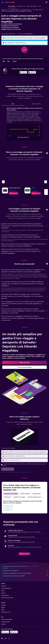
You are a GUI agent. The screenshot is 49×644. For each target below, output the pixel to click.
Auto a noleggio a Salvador (37, 10)
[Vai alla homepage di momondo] (10, 2)
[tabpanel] (24, 124)
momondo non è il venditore (25, 571)
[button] (2, 2)
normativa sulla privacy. (26, 472)
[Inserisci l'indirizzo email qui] (26, 460)
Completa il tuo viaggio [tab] (19, 497)
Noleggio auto (4, 10)
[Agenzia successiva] (46, 182)
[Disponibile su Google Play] (23, 73)
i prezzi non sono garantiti (32, 566)
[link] (14, 193)
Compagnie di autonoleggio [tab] (11, 494)
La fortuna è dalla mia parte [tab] (34, 497)
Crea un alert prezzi (26, 547)
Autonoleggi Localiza (8, 506)
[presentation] (32, 72)
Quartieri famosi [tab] (37, 494)
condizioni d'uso (17, 472)
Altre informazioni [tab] (36, 104)
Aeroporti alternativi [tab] (25, 494)
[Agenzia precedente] (3, 182)
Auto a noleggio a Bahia (25, 10)
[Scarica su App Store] (14, 632)
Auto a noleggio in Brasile (14, 10)
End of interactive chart (8, 136)
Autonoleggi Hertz (8, 510)
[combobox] (9, 34)
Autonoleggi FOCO (8, 508)
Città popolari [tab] (7, 497)
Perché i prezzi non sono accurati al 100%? (25, 576)
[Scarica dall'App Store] (32, 73)
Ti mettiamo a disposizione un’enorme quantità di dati (25, 573)
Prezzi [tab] (13, 104)
